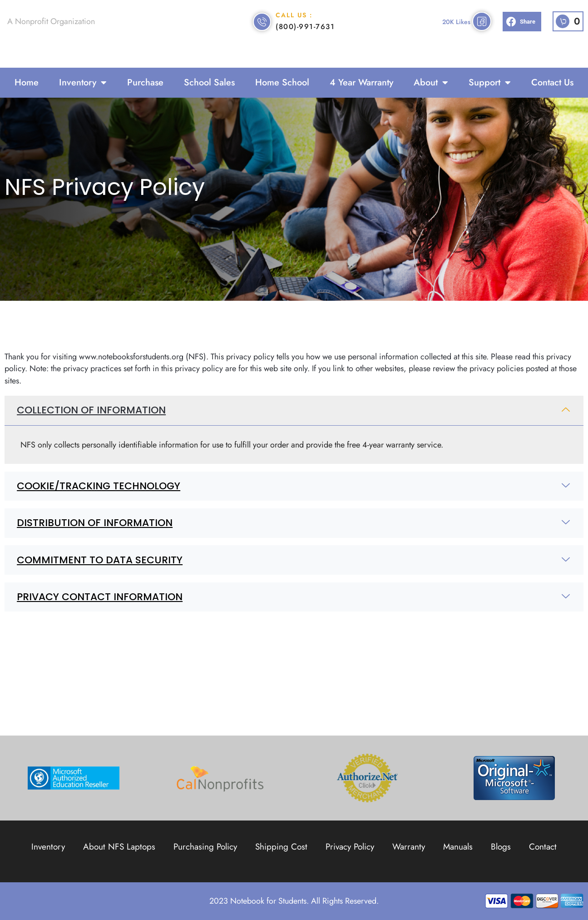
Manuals (458, 847)
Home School (282, 82)
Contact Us (552, 82)
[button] (522, 34)
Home (27, 82)
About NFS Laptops (119, 847)
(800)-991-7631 (305, 38)
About (431, 83)
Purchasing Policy (205, 847)
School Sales (209, 82)
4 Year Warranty (361, 82)
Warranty (409, 847)
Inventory (83, 83)
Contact (543, 847)
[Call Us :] (262, 34)
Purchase (145, 82)
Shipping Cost (281, 847)
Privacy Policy (350, 847)
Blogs (501, 847)
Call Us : (294, 27)
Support (490, 83)
